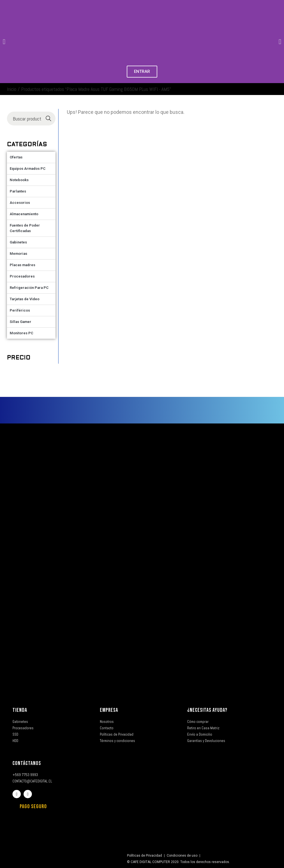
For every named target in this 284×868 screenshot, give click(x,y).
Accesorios (20, 203)
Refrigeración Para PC (29, 288)
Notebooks (19, 180)
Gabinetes (18, 242)
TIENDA (20, 710)
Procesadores (22, 276)
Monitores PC (21, 333)
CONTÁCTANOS (27, 763)
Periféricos (20, 310)
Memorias (18, 254)
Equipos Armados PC (28, 169)
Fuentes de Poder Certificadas (25, 228)
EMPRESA (109, 710)
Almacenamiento (24, 214)
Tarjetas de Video (25, 299)
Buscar (49, 119)
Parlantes (18, 191)
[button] (4, 42)
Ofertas (16, 157)
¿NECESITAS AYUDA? (207, 710)
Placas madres (22, 265)
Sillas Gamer (21, 322)
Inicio (12, 89)
